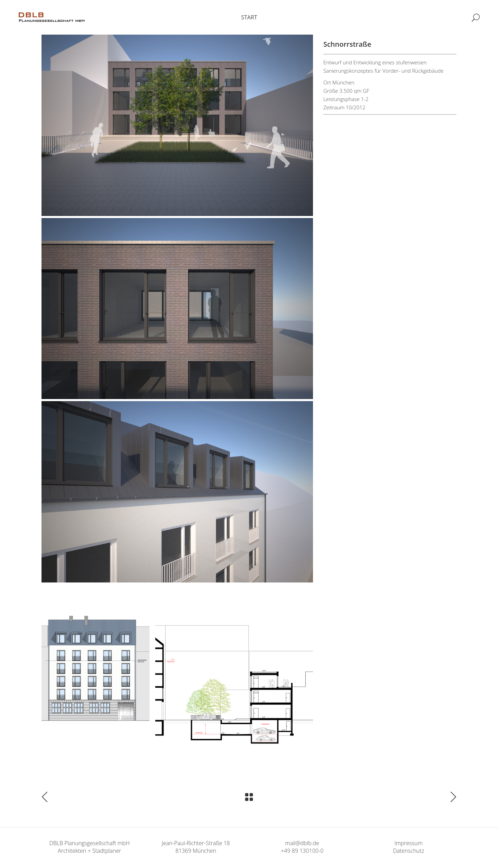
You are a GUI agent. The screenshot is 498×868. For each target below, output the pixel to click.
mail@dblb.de (302, 843)
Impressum (409, 843)
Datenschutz (408, 851)
